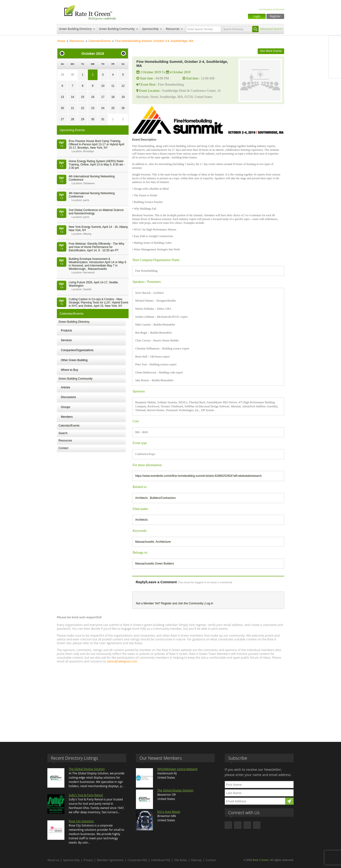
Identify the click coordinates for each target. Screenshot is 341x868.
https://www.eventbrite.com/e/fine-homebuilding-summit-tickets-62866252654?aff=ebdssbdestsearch (198, 476)
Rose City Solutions (81, 821)
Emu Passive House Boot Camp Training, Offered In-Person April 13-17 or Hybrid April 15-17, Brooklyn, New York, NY (96, 144)
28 (72, 119)
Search (63, 433)
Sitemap (196, 860)
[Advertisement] (170, 700)
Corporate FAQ (137, 860)
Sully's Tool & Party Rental (86, 795)
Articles (65, 387)
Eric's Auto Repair (169, 812)
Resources (173, 29)
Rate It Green (261, 860)
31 (103, 119)
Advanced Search (271, 29)
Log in (209, 603)
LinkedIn (335, 62)
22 (83, 108)
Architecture (163, 542)
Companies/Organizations (77, 350)
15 (83, 97)
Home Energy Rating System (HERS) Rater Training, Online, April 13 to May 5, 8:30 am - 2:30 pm (97, 165)
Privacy (88, 860)
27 (62, 119)
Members (67, 417)
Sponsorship (150, 29)
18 (113, 97)
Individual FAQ (161, 860)
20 (62, 108)
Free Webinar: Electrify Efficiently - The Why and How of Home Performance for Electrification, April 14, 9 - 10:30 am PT (96, 247)
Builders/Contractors (163, 498)
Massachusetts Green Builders (155, 564)
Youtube (335, 72)
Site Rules (181, 860)
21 (72, 108)
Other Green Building (74, 360)
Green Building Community (117, 29)
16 (93, 97)
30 (72, 75)
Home (61, 41)
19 (123, 97)
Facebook (335, 42)
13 (62, 97)
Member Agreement (110, 860)
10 (103, 86)
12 (123, 86)
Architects (142, 498)
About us (53, 860)
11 (113, 86)
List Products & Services (272, 9)
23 (93, 108)
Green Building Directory (75, 29)
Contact (63, 448)
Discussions (68, 397)
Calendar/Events (99, 41)
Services (66, 340)
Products (66, 331)
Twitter (335, 52)
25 (113, 108)
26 (123, 108)
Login (257, 16)
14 (72, 97)
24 (103, 108)
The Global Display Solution (87, 769)
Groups (65, 407)
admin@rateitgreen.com (122, 661)
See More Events (271, 51)
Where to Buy (70, 370)
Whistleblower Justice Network (177, 769)
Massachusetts (145, 542)
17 (103, 97)
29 (62, 75)
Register (275, 16)
